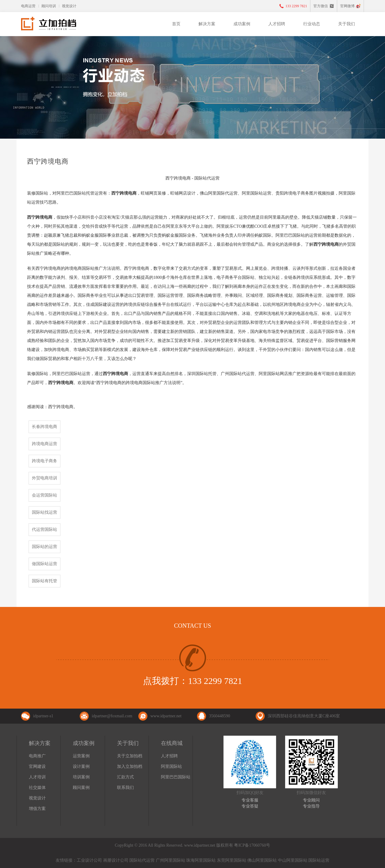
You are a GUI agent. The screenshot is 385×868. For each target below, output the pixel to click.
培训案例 (81, 777)
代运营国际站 (45, 529)
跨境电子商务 (45, 461)
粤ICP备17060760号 (252, 845)
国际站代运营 (142, 860)
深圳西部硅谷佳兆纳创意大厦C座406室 (304, 716)
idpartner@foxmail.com (112, 716)
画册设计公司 (116, 860)
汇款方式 (125, 777)
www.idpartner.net (166, 716)
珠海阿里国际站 (201, 860)
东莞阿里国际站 (232, 860)
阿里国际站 (171, 766)
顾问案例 (81, 788)
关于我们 (346, 24)
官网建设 (37, 766)
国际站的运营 (45, 547)
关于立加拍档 (130, 756)
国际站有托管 (45, 581)
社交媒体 (37, 788)
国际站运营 (319, 860)
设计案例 (81, 766)
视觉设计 (69, 6)
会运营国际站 (45, 495)
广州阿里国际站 (171, 860)
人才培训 (37, 777)
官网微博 (347, 6)
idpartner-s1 (43, 716)
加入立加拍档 (130, 766)
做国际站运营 (45, 564)
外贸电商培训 (45, 478)
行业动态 (312, 24)
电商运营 (28, 6)
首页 (176, 24)
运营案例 (81, 756)
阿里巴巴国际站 (176, 777)
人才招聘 (277, 24)
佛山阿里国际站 (262, 860)
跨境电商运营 (45, 444)
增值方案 (37, 809)
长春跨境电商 (45, 427)
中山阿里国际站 (293, 860)
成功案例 (242, 24)
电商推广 (37, 756)
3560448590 (220, 716)
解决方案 (207, 24)
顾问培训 (49, 6)
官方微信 (321, 6)
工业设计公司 (89, 860)
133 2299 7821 (296, 6)
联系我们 (125, 788)
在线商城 (172, 743)
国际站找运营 (45, 512)
